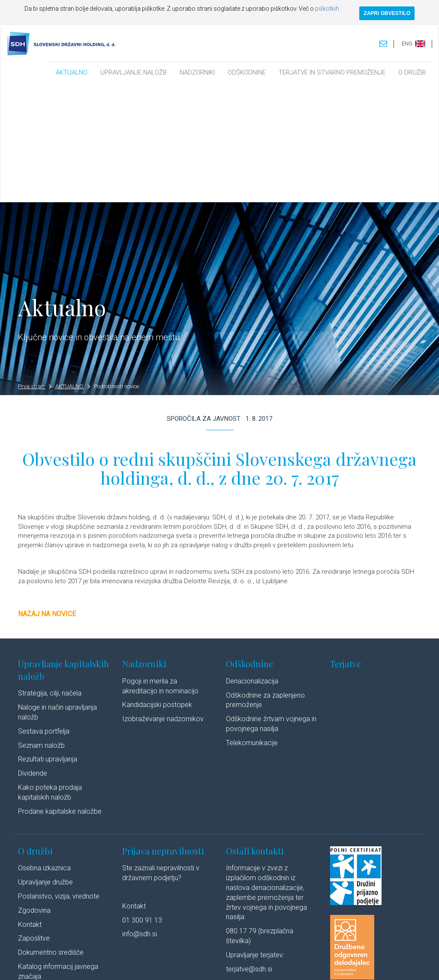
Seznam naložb (41, 628)
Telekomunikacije (252, 625)
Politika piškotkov (229, 965)
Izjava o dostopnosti (281, 965)
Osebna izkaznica (44, 751)
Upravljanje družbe (45, 765)
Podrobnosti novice (116, 269)
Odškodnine (250, 547)
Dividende (33, 656)
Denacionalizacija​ (252, 564)
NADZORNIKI (197, 72)
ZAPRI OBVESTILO (387, 13)
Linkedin (349, 965)
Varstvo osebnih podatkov (170, 965)
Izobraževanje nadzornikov (163, 602)
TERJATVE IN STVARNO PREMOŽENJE (332, 72)
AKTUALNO (72, 72)
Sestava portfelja (44, 614)
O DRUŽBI (412, 72)
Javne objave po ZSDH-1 (56, 873)
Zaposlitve (34, 821)
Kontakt (30, 807)
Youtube (385, 965)
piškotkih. (328, 9)
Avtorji (319, 965)
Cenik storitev (38, 887)
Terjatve (346, 547)
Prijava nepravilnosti (163, 733)
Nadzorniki (144, 547)
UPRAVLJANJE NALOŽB (134, 72)
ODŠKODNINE (247, 72)
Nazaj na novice (47, 497)
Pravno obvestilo (112, 965)
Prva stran (35, 269)
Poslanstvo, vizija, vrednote (59, 779)
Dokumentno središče (51, 835)
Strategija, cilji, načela (50, 576)
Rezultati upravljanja (48, 642)
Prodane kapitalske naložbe (60, 694)
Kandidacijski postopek (157, 588)
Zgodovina (34, 793)
